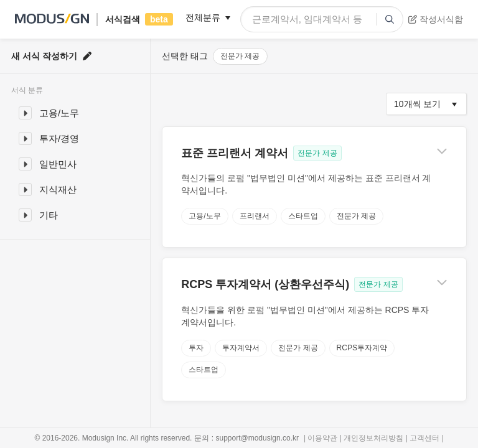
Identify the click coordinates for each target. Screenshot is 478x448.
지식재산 (58, 189)
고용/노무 (59, 113)
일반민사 (58, 164)
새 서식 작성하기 (51, 56)
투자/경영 (59, 138)
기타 (49, 215)
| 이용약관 (322, 438)
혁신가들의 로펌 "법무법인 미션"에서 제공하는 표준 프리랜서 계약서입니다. (306, 184)
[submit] (390, 19)
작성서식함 (436, 19)
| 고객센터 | (423, 438)
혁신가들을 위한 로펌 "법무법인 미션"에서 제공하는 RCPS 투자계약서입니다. (305, 316)
